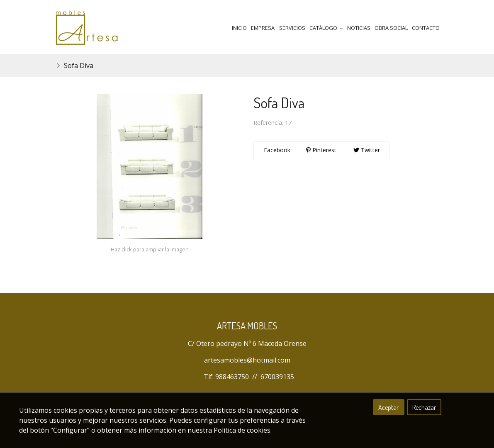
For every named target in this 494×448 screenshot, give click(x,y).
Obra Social (391, 28)
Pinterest (321, 150)
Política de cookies (242, 430)
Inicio (239, 28)
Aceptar (388, 407)
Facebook (276, 150)
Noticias (359, 28)
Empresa (263, 28)
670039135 (277, 377)
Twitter (367, 150)
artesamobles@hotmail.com (247, 360)
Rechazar (424, 407)
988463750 (232, 377)
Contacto (426, 28)
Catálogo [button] (326, 28)
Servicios (292, 28)
